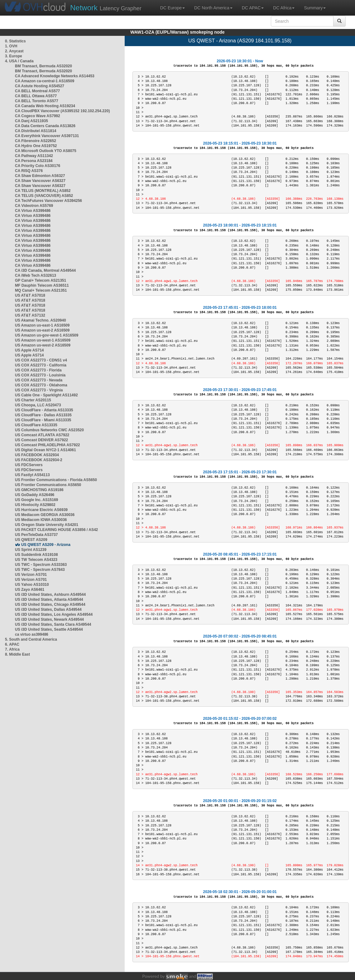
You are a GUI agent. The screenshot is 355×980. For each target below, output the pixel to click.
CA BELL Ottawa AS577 (36, 96)
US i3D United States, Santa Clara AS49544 (53, 624)
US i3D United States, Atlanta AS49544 (49, 600)
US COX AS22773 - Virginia (39, 390)
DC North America (213, 8)
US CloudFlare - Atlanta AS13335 (44, 410)
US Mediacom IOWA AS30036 (41, 520)
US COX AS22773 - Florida (38, 370)
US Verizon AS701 (31, 575)
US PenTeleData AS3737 (36, 535)
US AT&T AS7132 (30, 315)
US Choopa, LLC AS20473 (38, 405)
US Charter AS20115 (33, 400)
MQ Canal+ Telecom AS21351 (41, 290)
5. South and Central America (31, 639)
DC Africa (284, 8)
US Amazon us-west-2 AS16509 (43, 345)
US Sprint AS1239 (31, 550)
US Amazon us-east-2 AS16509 (42, 330)
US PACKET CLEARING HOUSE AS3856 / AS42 (56, 530)
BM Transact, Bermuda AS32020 (43, 66)
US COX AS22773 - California (41, 365)
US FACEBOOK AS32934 (37, 455)
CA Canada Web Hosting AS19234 (45, 106)
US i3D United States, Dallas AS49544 (48, 610)
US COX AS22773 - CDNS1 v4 (41, 360)
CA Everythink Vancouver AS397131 (47, 136)
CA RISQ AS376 (29, 171)
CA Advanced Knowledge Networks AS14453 (55, 76)
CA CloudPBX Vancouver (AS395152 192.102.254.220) (62, 111)
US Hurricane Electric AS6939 (41, 510)
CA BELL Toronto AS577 (37, 101)
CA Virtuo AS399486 (33, 211)
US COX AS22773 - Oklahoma (41, 385)
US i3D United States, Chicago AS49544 (50, 605)
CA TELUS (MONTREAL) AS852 (43, 191)
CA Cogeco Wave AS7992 (38, 116)
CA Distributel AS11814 (36, 131)
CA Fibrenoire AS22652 (36, 141)
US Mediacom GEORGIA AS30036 (45, 515)
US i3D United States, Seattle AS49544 (49, 629)
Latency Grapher (106, 8)
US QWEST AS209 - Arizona (46, 545)
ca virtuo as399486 (32, 634)
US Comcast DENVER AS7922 (41, 440)
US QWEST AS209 (31, 540)
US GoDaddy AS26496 (35, 495)
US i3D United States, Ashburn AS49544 (50, 595)
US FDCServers (29, 465)
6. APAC (12, 644)
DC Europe (173, 8)
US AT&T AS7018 (30, 295)
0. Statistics (15, 41)
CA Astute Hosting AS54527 (40, 86)
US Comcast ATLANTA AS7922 (42, 435)
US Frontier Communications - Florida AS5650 (56, 480)
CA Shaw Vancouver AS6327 (40, 181)
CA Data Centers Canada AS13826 (45, 126)
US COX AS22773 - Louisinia (40, 375)
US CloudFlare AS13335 (36, 425)
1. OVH (11, 46)
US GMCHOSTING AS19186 (39, 490)
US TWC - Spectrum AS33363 (41, 565)
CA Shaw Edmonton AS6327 (40, 176)
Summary (315, 8)
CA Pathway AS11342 (34, 156)
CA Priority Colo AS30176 (38, 166)
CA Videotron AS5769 (34, 206)
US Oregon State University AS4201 (47, 525)
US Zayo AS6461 (30, 590)
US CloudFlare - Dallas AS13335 (43, 415)
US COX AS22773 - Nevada (39, 380)
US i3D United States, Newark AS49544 (49, 619)
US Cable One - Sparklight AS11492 (46, 395)
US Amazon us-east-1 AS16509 (42, 325)
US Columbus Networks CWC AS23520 (49, 430)
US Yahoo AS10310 (32, 585)
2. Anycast (14, 51)
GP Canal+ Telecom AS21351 (41, 280)
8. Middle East (17, 654)
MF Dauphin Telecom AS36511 (42, 285)
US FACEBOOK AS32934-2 (39, 460)
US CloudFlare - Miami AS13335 (43, 420)
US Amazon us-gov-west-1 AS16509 (47, 335)
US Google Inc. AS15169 (36, 500)
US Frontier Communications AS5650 (48, 485)
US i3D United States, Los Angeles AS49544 (54, 614)
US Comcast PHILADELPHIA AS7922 (48, 445)
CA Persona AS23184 (34, 161)
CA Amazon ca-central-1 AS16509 (45, 81)
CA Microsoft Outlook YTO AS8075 (46, 151)
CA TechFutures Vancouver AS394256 (48, 201)
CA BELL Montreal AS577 (37, 91)
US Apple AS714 (29, 350)
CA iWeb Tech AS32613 (36, 275)
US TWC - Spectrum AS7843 (40, 570)
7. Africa (12, 649)
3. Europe (14, 56)
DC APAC (253, 8)
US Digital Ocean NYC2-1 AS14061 (46, 450)
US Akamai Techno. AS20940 (41, 320)
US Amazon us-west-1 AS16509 (43, 340)
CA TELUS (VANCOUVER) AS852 (44, 196)
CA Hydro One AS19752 (36, 146)
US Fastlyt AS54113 (32, 475)
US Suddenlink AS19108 (36, 555)
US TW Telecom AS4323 (36, 560)
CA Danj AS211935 (31, 121)
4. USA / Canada (19, 61)
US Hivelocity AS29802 (35, 505)
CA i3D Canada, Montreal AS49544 (45, 270)
